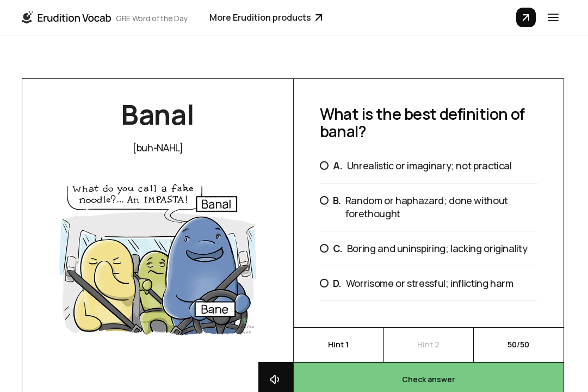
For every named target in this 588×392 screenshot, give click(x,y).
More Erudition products (266, 17)
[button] (553, 17)
